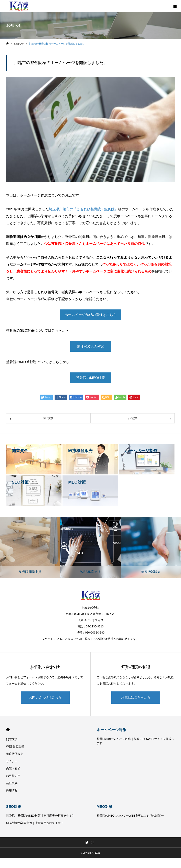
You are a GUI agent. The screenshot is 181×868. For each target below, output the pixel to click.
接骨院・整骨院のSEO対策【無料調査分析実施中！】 (41, 816)
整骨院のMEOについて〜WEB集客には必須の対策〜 (130, 816)
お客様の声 (13, 776)
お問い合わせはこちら (45, 697)
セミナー (12, 761)
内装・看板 (13, 768)
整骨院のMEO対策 (90, 378)
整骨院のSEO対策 (91, 346)
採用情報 (12, 790)
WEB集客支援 (15, 746)
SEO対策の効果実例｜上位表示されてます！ (35, 823)
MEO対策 (105, 807)
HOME (8, 730)
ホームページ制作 (111, 730)
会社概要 (12, 783)
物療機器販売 (15, 754)
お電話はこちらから (136, 697)
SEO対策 (14, 807)
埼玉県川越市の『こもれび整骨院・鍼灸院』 (83, 209)
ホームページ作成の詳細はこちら (90, 315)
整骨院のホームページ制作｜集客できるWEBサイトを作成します (136, 741)
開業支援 (12, 739)
